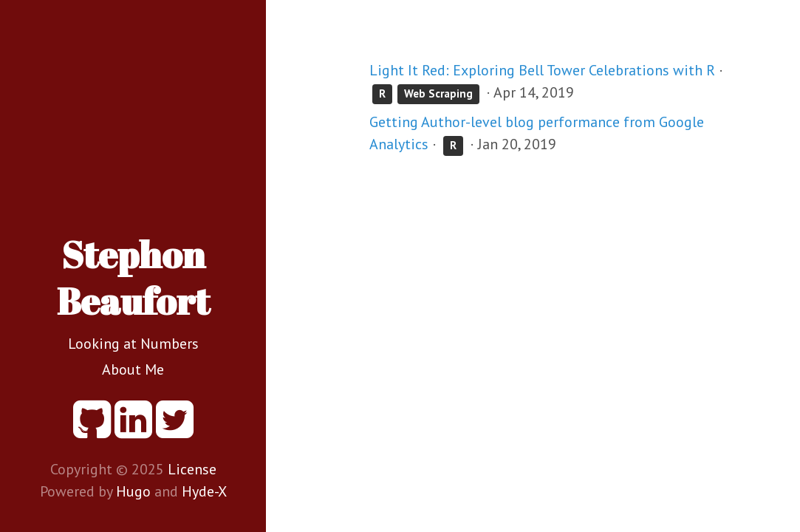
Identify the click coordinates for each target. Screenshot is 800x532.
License (192, 469)
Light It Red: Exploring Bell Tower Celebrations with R (542, 70)
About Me (133, 369)
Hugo (133, 491)
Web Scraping (438, 93)
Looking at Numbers (133, 344)
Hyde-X (204, 491)
